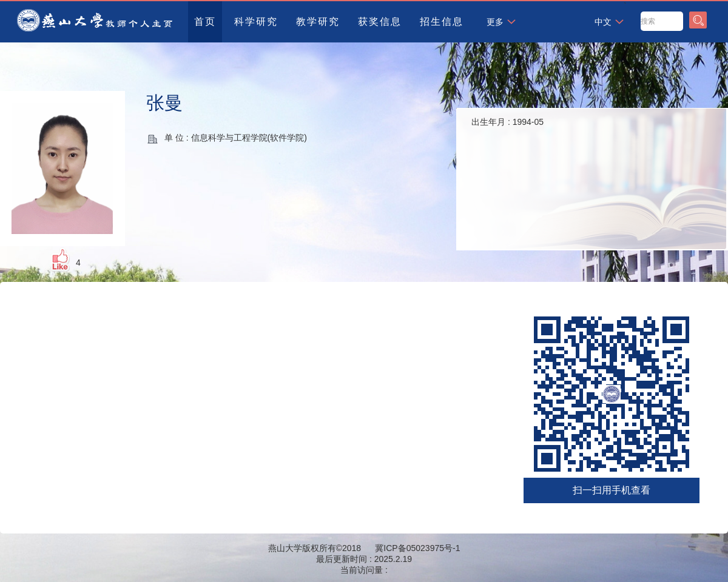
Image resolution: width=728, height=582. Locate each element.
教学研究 (318, 22)
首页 (205, 22)
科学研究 (256, 22)
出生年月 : (507, 122)
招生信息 (442, 22)
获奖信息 (380, 22)
